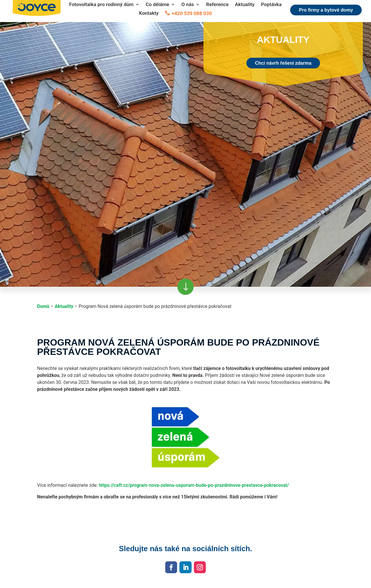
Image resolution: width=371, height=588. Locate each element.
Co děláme (158, 5)
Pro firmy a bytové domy (326, 10)
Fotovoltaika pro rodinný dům (101, 5)
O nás (188, 5)
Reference (217, 5)
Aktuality (245, 5)
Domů (43, 306)
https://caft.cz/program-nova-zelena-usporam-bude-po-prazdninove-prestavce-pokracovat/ (194, 485)
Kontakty (149, 13)
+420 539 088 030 (192, 14)
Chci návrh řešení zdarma (283, 63)
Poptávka (271, 5)
